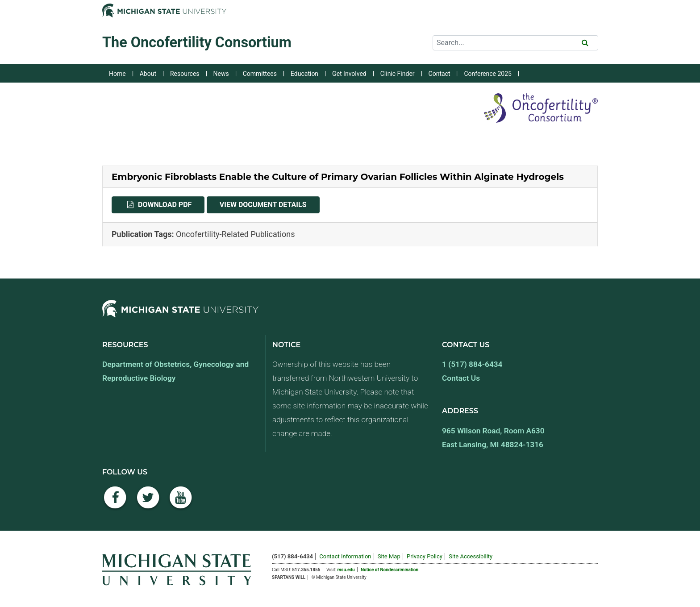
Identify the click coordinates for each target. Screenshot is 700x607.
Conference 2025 (487, 74)
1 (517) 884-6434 (472, 364)
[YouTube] (181, 502)
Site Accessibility (471, 556)
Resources (185, 74)
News (221, 74)
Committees (260, 74)
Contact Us (461, 378)
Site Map (389, 556)
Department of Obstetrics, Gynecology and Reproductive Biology (175, 371)
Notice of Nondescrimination (390, 570)
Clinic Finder (398, 74)
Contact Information (345, 556)
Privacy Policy (425, 556)
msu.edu (346, 570)
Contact (440, 74)
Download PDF (171, 204)
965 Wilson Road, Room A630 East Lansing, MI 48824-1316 (493, 438)
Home (117, 74)
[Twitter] (148, 502)
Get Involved (349, 74)
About (148, 74)
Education (304, 74)
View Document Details (270, 204)
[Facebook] (115, 502)
